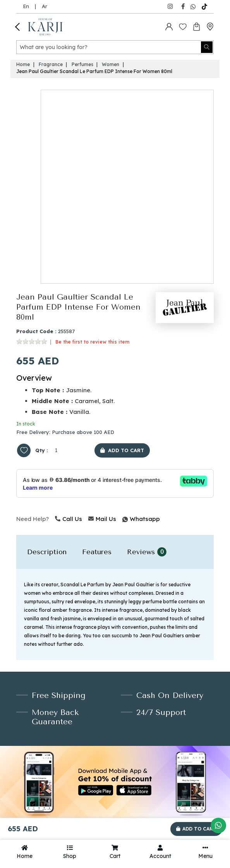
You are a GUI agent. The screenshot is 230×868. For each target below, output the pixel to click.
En (26, 6)
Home (23, 64)
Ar (45, 6)
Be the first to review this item (92, 342)
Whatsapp (123, 519)
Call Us (69, 519)
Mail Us (102, 519)
